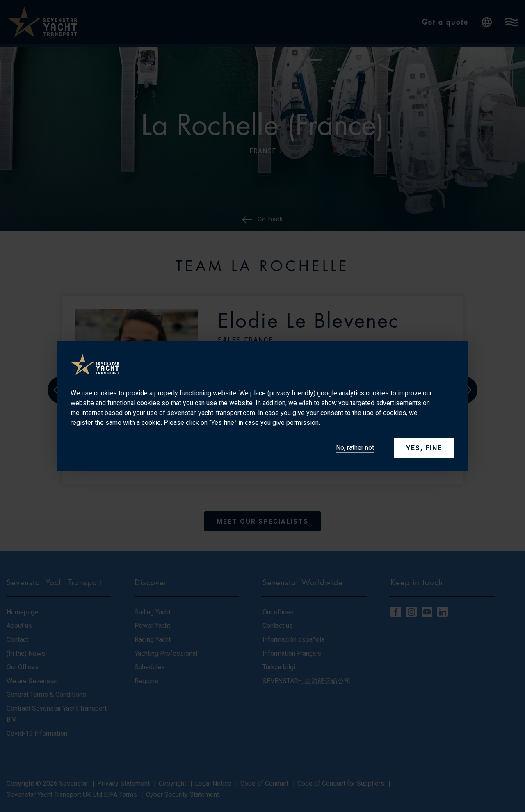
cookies (105, 393)
